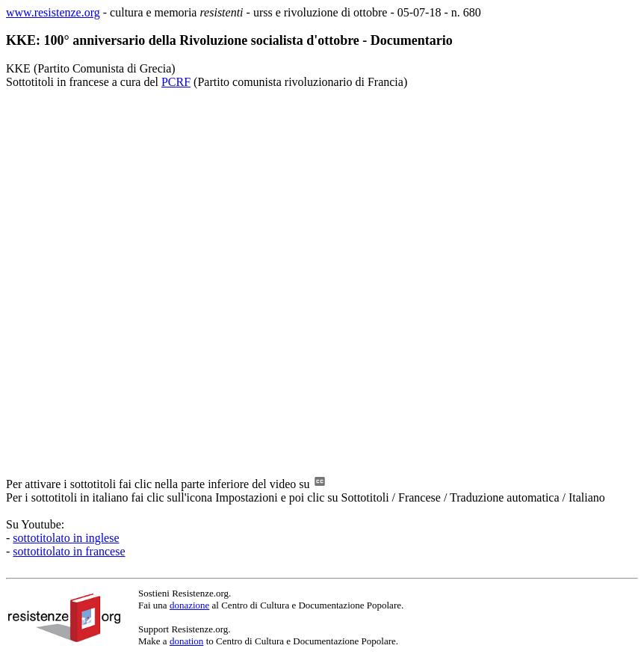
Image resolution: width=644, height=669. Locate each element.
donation (187, 641)
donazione (189, 605)
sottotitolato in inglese (66, 538)
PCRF (176, 82)
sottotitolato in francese (69, 551)
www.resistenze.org (53, 12)
